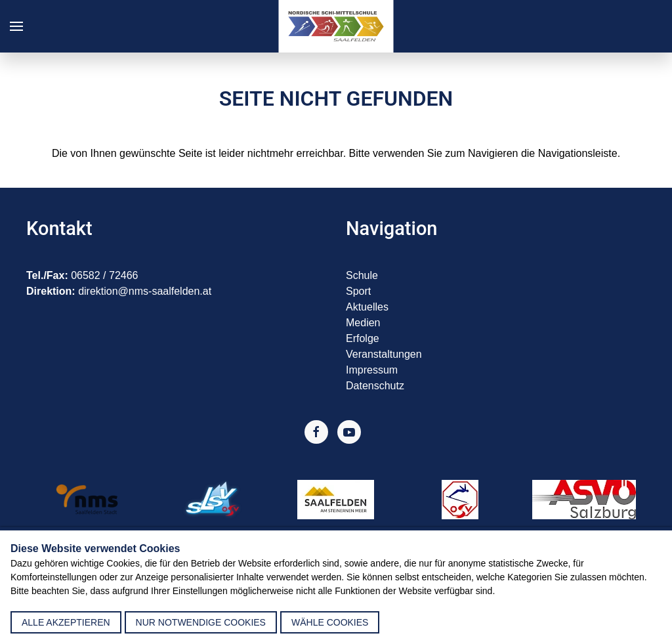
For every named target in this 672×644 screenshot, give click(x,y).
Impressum (372, 370)
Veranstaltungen (384, 354)
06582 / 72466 (104, 275)
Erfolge (363, 338)
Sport (358, 291)
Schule (362, 275)
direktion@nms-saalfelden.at (145, 291)
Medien (363, 323)
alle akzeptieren (66, 622)
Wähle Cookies (330, 622)
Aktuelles (367, 307)
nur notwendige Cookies (201, 622)
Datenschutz (375, 386)
